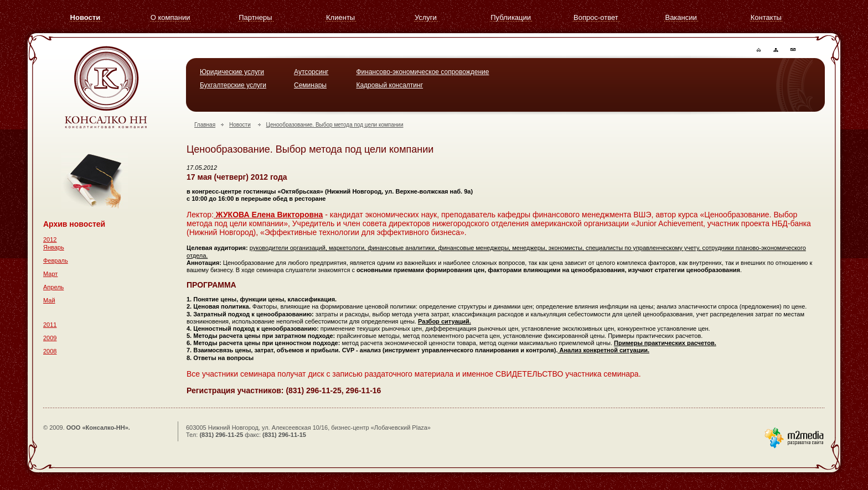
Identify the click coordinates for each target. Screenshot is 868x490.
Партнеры (255, 17)
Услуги (426, 17)
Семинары (310, 85)
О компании (170, 17)
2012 (50, 239)
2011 (50, 325)
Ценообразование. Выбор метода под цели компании (335, 125)
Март (50, 274)
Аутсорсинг (311, 72)
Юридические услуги (232, 72)
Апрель (53, 287)
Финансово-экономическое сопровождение (422, 72)
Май (49, 300)
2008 (50, 351)
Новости (86, 17)
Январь (54, 247)
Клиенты (340, 17)
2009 (50, 338)
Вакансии (681, 17)
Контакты (766, 17)
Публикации (511, 17)
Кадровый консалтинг (389, 85)
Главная (205, 125)
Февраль (56, 260)
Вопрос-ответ (596, 17)
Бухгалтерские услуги (233, 85)
